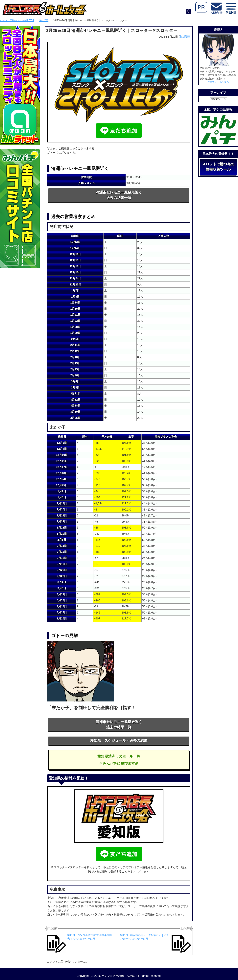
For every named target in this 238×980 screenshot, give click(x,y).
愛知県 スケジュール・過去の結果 (119, 740)
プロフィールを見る (218, 82)
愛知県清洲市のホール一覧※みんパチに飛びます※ (119, 760)
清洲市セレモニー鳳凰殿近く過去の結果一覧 (119, 195)
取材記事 (185, 37)
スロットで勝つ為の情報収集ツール (218, 167)
